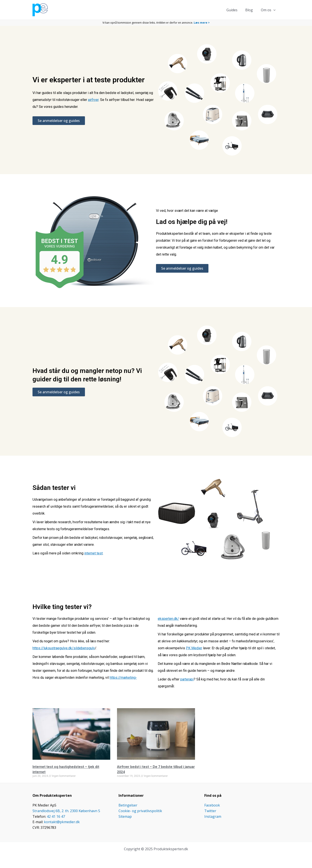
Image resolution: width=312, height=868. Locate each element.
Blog (251, 10)
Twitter (210, 811)
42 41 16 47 (56, 816)
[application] (274, 10)
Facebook (212, 805)
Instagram (213, 816)
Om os (269, 10)
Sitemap (125, 816)
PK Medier (194, 648)
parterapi (187, 679)
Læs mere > (202, 23)
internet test (93, 553)
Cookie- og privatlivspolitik (140, 811)
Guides (234, 10)
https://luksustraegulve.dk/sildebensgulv (64, 648)
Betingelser (128, 805)
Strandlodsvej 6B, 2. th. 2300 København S (66, 811)
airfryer (93, 100)
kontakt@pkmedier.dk (62, 822)
